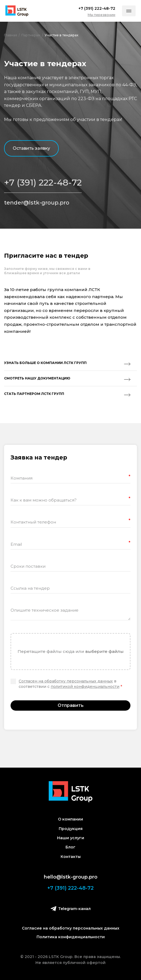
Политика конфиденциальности (71, 937)
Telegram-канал (71, 909)
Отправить (71, 705)
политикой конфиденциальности (85, 687)
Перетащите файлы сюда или (71, 651)
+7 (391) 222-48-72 (43, 183)
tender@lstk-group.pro (37, 203)
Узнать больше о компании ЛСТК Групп (67, 363)
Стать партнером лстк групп (67, 394)
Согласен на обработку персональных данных (66, 681)
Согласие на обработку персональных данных (71, 928)
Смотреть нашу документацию (67, 379)
